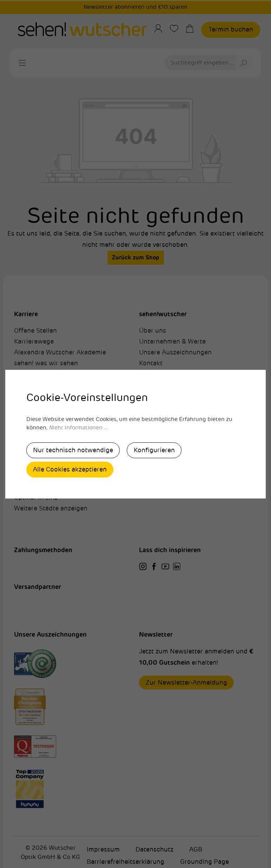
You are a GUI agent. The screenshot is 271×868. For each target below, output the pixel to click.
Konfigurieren (156, 450)
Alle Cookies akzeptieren (71, 469)
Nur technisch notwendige (74, 450)
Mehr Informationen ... (79, 427)
